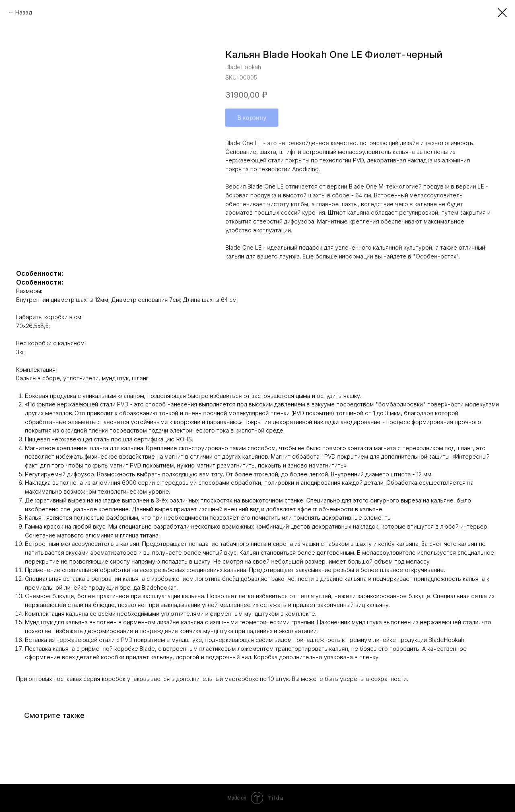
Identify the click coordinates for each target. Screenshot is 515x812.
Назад (24, 12)
